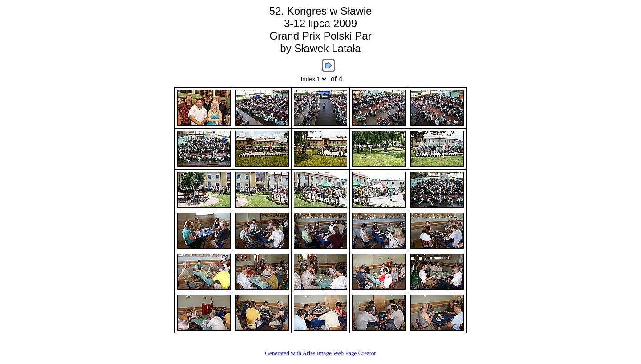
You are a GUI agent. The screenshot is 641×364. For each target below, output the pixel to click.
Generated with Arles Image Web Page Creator (320, 353)
